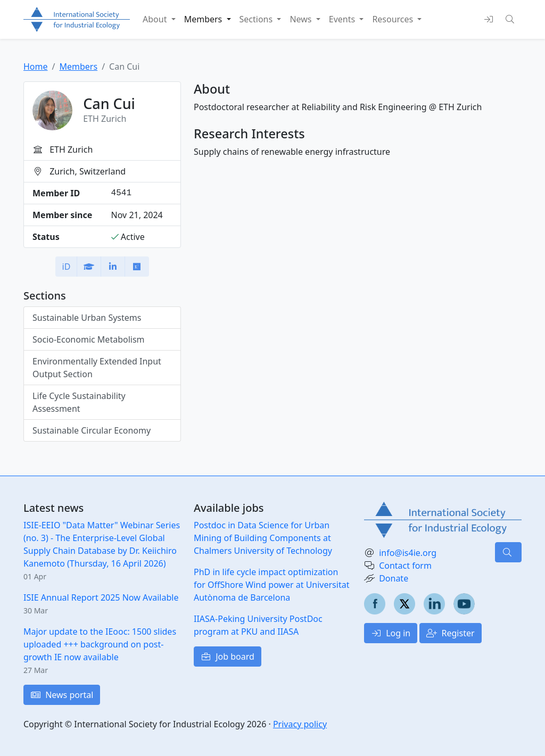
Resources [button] (394, 19)
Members (78, 67)
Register (450, 633)
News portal (62, 695)
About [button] (156, 19)
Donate (394, 578)
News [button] (302, 19)
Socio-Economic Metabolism (89, 339)
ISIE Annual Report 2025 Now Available (101, 597)
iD (67, 267)
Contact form (405, 566)
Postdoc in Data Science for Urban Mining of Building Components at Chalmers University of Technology (263, 538)
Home (36, 67)
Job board (228, 657)
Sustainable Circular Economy (92, 430)
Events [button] (343, 19)
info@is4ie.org (408, 553)
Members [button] (204, 19)
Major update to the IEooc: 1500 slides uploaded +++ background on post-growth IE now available (100, 644)
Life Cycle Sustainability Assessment (79, 402)
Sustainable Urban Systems (87, 318)
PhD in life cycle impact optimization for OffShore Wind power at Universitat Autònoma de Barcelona (271, 585)
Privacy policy (300, 724)
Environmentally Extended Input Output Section (97, 368)
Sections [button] (257, 19)
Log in (391, 633)
